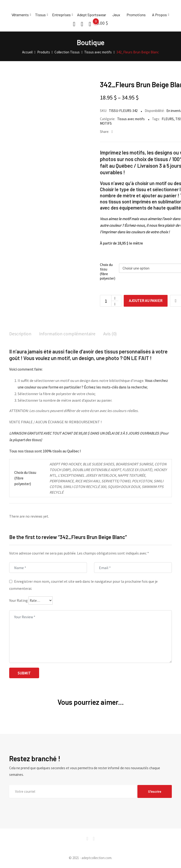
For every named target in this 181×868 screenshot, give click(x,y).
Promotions (136, 15)
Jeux (116, 15)
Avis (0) (113, 334)
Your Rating (19, 601)
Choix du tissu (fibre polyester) (108, 272)
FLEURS (168, 119)
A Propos (159, 15)
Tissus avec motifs (131, 119)
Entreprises (61, 15)
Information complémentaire (69, 334)
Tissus (40, 15)
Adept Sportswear (92, 15)
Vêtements (20, 15)
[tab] (21, 334)
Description (21, 334)
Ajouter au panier (147, 301)
